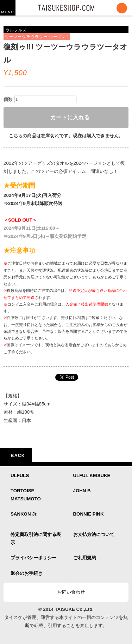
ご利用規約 (85, 558)
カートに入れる (66, 117)
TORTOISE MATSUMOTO (26, 495)
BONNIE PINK (89, 514)
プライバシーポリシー (33, 558)
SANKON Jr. (24, 514)
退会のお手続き (27, 573)
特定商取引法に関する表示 (36, 538)
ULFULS (20, 476)
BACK (16, 456)
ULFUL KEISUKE (92, 476)
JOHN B (82, 491)
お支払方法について (94, 534)
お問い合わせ (68, 592)
